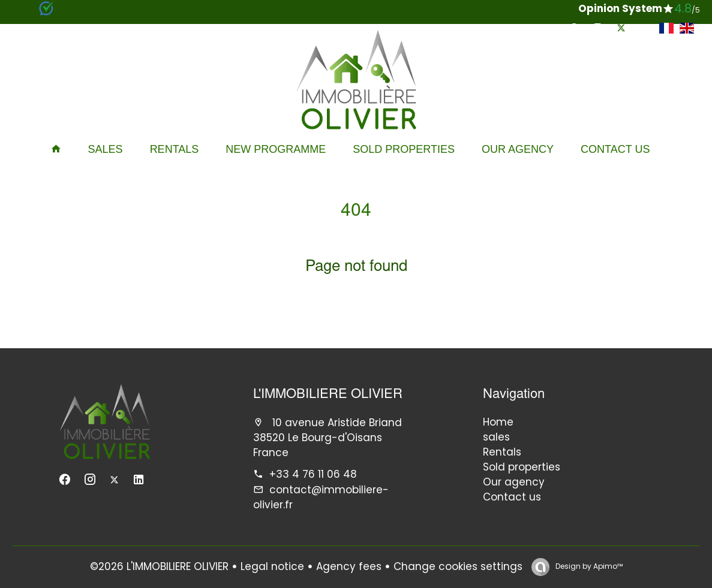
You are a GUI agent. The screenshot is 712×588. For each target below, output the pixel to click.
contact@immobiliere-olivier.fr (321, 497)
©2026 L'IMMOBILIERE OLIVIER (159, 566)
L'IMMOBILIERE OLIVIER (328, 395)
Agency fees (349, 566)
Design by (588, 566)
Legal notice (272, 566)
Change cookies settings (458, 566)
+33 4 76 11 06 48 (313, 474)
